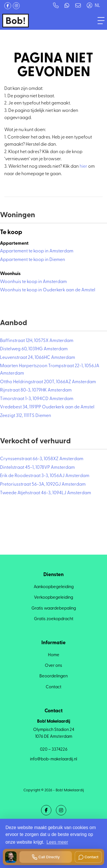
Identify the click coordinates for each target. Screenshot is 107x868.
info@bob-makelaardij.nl (53, 759)
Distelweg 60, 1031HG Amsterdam (34, 349)
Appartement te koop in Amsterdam (37, 251)
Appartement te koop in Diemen (33, 260)
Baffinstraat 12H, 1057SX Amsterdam (37, 341)
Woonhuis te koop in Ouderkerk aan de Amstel (48, 290)
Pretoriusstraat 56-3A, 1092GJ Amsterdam (43, 485)
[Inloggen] (89, 6)
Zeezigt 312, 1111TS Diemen (26, 416)
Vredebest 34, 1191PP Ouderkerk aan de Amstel (47, 407)
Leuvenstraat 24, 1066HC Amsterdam (38, 358)
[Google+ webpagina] (16, 6)
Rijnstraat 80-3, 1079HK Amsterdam (36, 390)
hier (83, 167)
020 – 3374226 (54, 750)
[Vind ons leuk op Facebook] (8, 6)
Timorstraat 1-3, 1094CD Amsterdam (37, 399)
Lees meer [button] (57, 842)
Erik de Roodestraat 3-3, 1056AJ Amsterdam (45, 476)
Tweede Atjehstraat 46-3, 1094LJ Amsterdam (46, 493)
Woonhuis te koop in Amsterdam (33, 282)
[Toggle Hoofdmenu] (101, 21)
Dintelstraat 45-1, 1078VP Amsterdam (37, 468)
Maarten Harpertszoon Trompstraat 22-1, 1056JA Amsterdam (50, 370)
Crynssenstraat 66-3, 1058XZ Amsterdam (42, 459)
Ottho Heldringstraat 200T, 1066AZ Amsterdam (48, 382)
